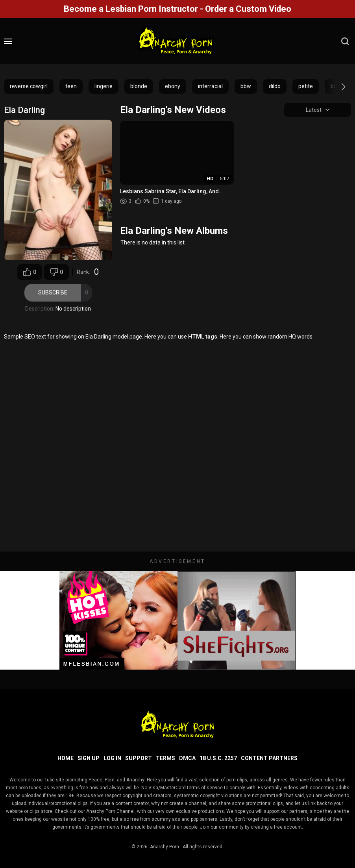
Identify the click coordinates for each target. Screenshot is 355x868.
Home (66, 758)
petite (306, 86)
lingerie (104, 86)
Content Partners (269, 758)
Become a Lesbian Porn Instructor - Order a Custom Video (177, 9)
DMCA (187, 758)
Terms (165, 758)
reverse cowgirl (29, 86)
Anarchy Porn (165, 847)
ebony (173, 86)
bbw (246, 86)
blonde (139, 86)
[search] (345, 41)
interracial (210, 86)
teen (71, 86)
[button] (336, 87)
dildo (275, 86)
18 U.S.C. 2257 (218, 758)
